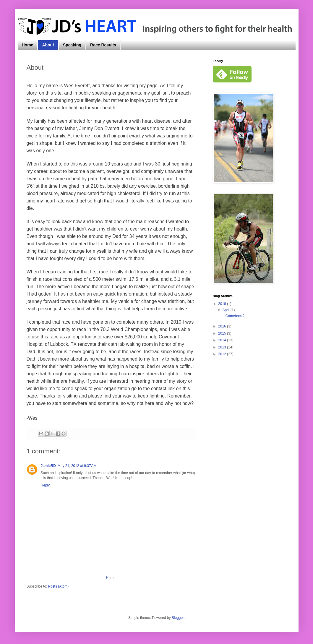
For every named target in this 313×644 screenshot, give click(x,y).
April (226, 310)
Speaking (72, 45)
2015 (223, 333)
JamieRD (48, 466)
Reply (45, 485)
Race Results (103, 45)
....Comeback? (233, 316)
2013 (223, 347)
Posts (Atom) (58, 586)
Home (28, 45)
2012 (223, 354)
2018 (223, 304)
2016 (223, 326)
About (48, 45)
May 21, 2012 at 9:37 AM (77, 466)
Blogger (178, 618)
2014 (223, 340)
